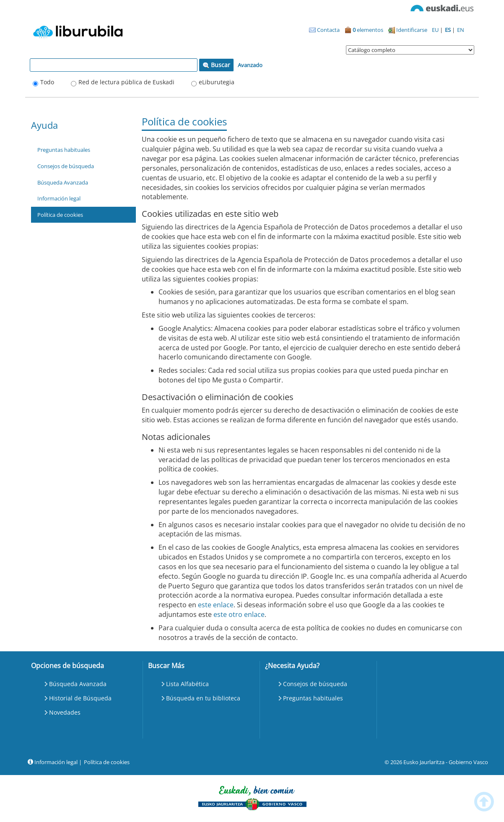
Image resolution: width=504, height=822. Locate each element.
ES (448, 30)
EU (436, 30)
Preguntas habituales (64, 150)
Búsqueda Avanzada (63, 182)
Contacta (324, 30)
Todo (47, 82)
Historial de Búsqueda (80, 698)
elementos (364, 30)
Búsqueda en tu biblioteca (203, 698)
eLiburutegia (217, 82)
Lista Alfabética (187, 684)
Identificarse (408, 30)
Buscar (216, 65)
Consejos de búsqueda (66, 166)
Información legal (59, 198)
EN (461, 30)
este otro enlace (239, 614)
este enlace (216, 605)
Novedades (65, 712)
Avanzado (250, 65)
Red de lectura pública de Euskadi (126, 82)
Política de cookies (60, 215)
